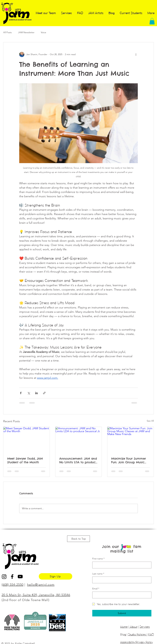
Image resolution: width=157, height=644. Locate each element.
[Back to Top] (78, 539)
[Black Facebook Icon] (12, 577)
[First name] (121, 565)
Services (145, 627)
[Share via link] (44, 393)
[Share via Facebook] (21, 393)
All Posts (7, 32)
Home (124, 627)
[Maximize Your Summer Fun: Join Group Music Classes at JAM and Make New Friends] (130, 440)
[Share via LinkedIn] (36, 393)
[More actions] (136, 54)
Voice (43, 32)
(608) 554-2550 (12, 585)
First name (98, 559)
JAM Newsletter (26, 32)
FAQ (151, 635)
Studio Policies (137, 635)
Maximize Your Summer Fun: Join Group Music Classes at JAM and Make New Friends (130, 460)
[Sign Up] (56, 576)
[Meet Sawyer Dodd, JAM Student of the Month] (27, 440)
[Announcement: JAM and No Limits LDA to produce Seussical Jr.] (79, 440)
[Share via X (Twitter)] (29, 393)
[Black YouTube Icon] (20, 577)
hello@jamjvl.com (41, 585)
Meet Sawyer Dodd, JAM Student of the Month (25, 460)
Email (96, 589)
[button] (152, 21)
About (133, 627)
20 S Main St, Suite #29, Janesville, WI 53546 (36, 595)
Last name (98, 574)
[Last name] (121, 580)
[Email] (121, 595)
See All (150, 421)
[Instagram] (4, 577)
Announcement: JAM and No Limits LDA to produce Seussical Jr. (78, 460)
